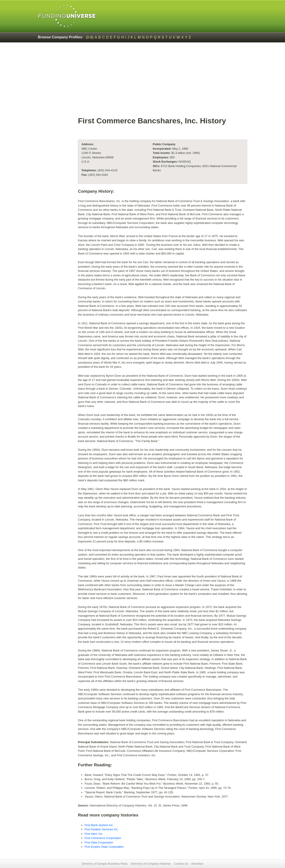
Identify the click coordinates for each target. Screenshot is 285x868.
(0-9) (90, 37)
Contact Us (181, 864)
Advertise (197, 864)
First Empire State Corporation (104, 847)
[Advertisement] (163, 82)
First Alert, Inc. (94, 834)
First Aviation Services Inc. (102, 829)
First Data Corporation (99, 842)
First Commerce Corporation (103, 838)
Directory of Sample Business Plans (105, 864)
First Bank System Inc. (99, 825)
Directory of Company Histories (151, 864)
